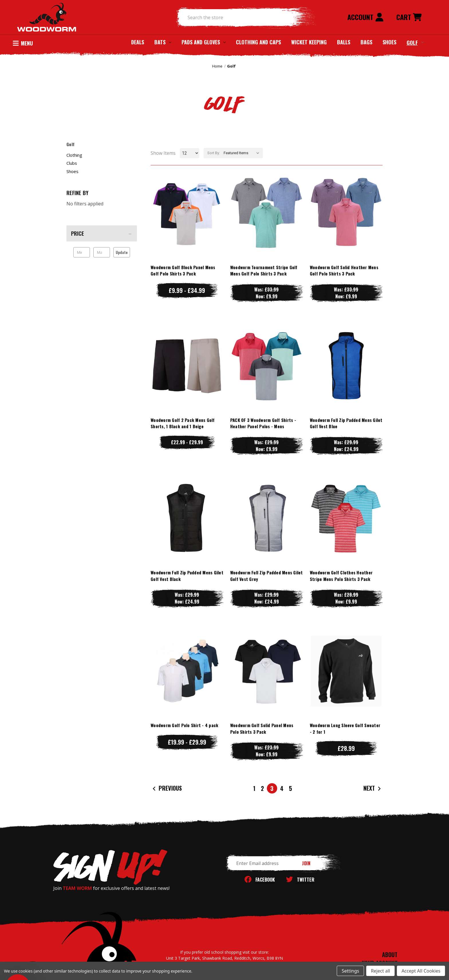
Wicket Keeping (309, 42)
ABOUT (390, 955)
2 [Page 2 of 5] (262, 788)
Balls (344, 42)
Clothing (74, 155)
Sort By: (214, 153)
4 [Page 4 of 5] (282, 788)
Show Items (163, 153)
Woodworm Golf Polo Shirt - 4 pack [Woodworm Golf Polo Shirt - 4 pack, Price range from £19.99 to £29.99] (184, 725)
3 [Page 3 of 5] (272, 788)
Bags (366, 42)
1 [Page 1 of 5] (254, 788)
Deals (138, 42)
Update (122, 252)
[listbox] (243, 153)
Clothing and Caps (258, 42)
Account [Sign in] (366, 17)
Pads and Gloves (204, 42)
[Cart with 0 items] (409, 17)
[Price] (102, 233)
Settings (350, 971)
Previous (167, 788)
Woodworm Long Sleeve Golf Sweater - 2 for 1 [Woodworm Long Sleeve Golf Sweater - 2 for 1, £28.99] (345, 728)
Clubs (72, 163)
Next (373, 788)
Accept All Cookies (421, 971)
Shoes (389, 42)
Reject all (380, 971)
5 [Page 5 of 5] (291, 788)
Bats (163, 42)
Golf (415, 42)
